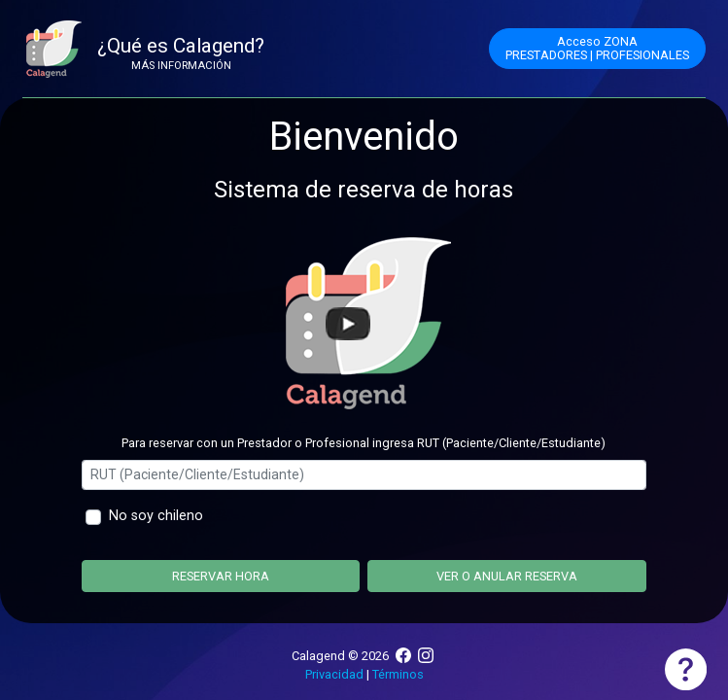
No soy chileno (156, 516)
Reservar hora (221, 576)
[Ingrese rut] (364, 475)
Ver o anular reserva (507, 576)
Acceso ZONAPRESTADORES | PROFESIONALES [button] (597, 48)
